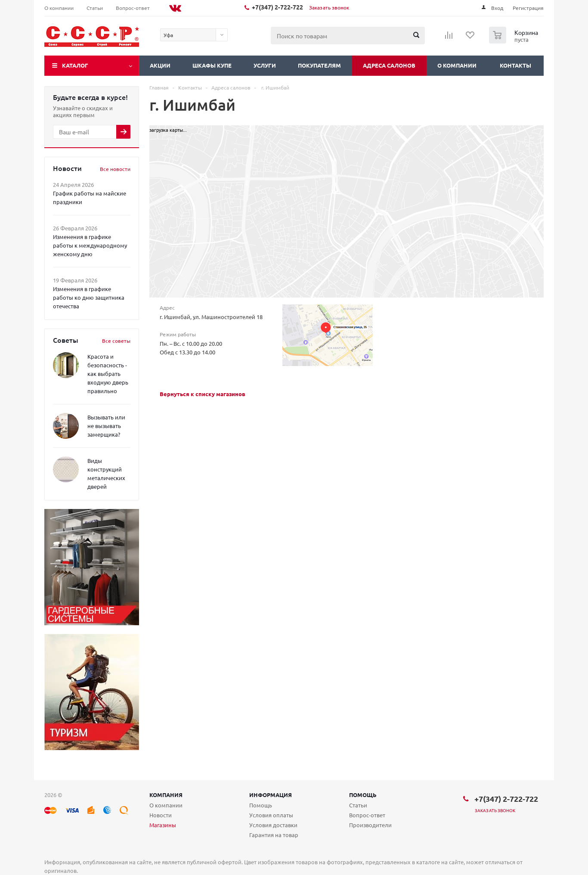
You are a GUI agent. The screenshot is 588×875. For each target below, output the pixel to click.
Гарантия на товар (274, 835)
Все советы (116, 341)
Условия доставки (273, 825)
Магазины (163, 825)
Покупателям (319, 65)
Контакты (515, 65)
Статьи (358, 805)
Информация (271, 795)
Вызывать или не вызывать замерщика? (106, 426)
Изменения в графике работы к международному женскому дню (90, 245)
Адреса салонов (389, 65)
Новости (161, 815)
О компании (457, 65)
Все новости (115, 169)
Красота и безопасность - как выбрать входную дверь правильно (108, 374)
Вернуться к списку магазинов (203, 394)
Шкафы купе (212, 65)
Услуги (265, 65)
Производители (370, 825)
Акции (160, 65)
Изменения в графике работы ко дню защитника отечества (89, 297)
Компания (166, 795)
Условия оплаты (271, 815)
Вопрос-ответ (367, 815)
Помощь (363, 795)
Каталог (75, 65)
